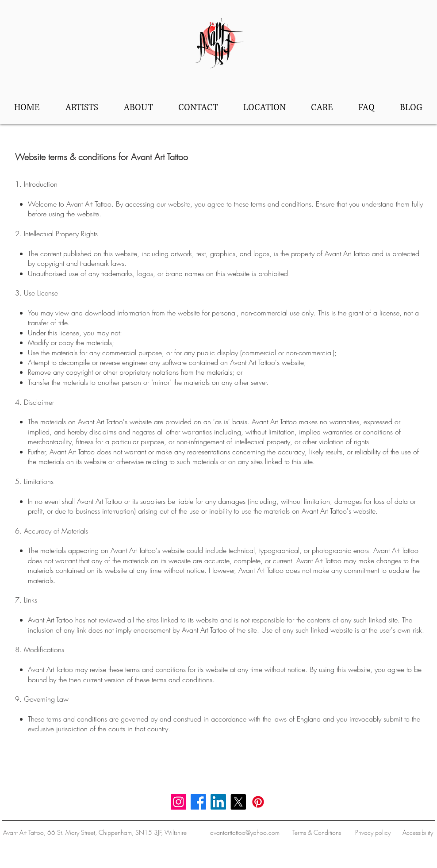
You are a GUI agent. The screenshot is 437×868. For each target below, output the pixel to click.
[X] (238, 802)
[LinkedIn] (218, 802)
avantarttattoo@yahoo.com (245, 832)
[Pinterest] (258, 802)
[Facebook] (198, 802)
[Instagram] (178, 802)
